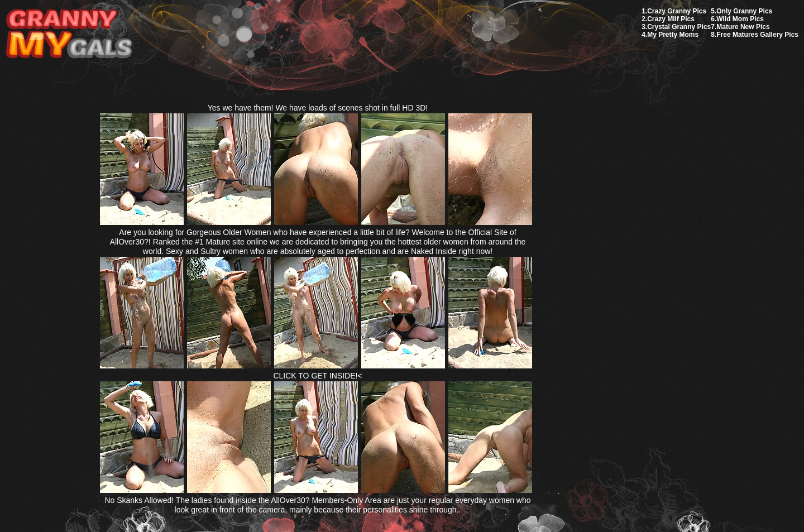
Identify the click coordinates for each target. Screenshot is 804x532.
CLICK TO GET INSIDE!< (317, 376)
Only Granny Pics (744, 11)
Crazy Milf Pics (671, 19)
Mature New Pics (743, 27)
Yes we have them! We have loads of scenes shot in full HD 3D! (318, 108)
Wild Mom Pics (740, 19)
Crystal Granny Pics (679, 27)
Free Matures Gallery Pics (757, 35)
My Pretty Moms (673, 35)
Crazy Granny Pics (677, 11)
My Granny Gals (69, 34)
